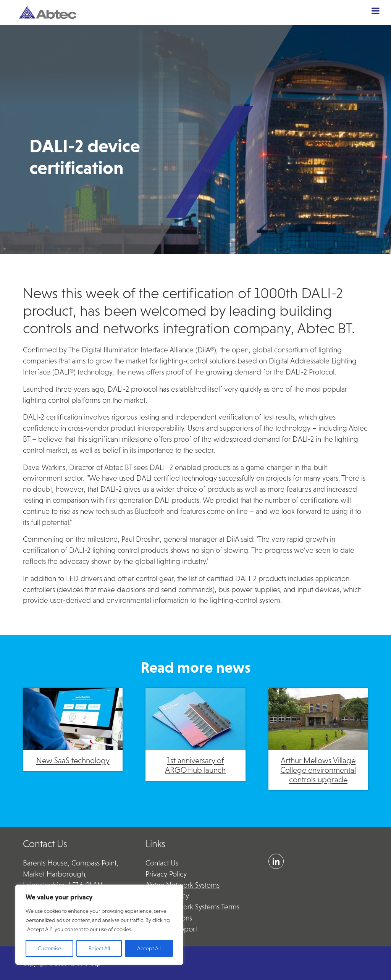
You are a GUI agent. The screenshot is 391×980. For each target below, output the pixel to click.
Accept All (149, 948)
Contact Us (162, 863)
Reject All (99, 948)
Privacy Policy (166, 874)
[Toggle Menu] (376, 11)
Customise (49, 948)
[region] (99, 925)
